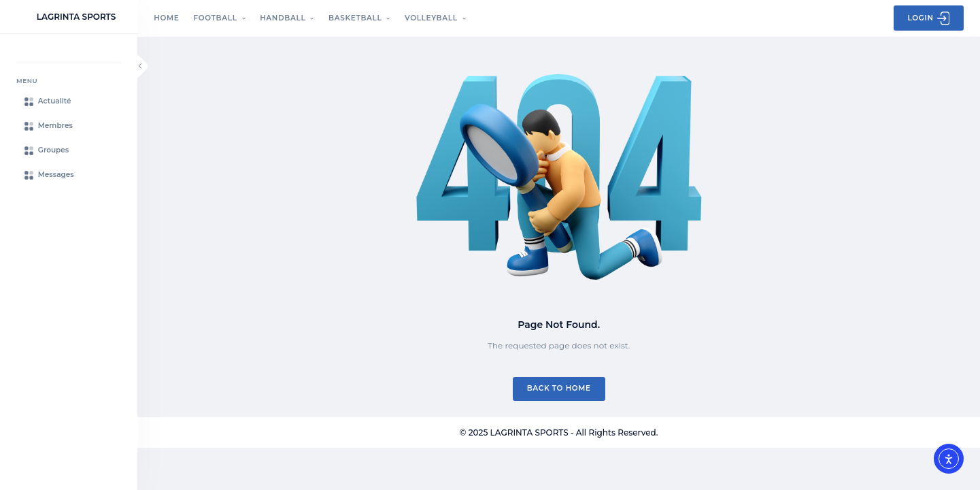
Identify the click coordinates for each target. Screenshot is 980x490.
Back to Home (559, 388)
